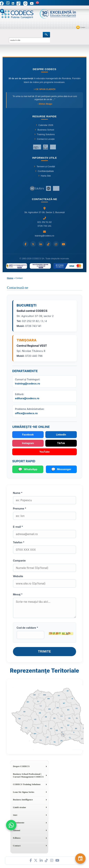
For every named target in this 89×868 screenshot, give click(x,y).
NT (64, 703)
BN (49, 699)
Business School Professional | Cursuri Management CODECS (28, 775)
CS (26, 728)
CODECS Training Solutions (27, 784)
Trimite (44, 651)
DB (57, 730)
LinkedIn (61, 435)
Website (18, 576)
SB (46, 717)
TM (19, 719)
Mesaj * (18, 594)
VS (77, 708)
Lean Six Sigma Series (24, 792)
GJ (38, 728)
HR (58, 708)
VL (46, 726)
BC (68, 710)
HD (35, 719)
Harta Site (45, 176)
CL (70, 738)
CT (82, 739)
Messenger (61, 469)
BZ (68, 725)
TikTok (61, 443)
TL (84, 728)
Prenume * (20, 509)
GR (61, 741)
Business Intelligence (23, 800)
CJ (41, 706)
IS (72, 699)
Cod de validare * (27, 628)
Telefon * (19, 542)
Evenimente (19, 823)
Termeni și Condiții (44, 166)
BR (76, 728)
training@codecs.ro (28, 384)
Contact (83, 27)
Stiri (15, 815)
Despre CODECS (21, 766)
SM (34, 695)
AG (51, 728)
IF (62, 732)
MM (44, 695)
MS (50, 709)
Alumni (17, 830)
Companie (19, 561)
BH (28, 702)
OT (48, 737)
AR (24, 712)
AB (40, 713)
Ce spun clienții (44, 89)
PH (62, 728)
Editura (17, 838)
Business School (44, 130)
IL (74, 732)
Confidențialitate (44, 171)
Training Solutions (45, 134)
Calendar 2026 (44, 125)
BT (68, 691)
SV (59, 696)
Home (10, 278)
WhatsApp (28, 469)
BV (55, 718)
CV (61, 716)
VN (69, 718)
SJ (38, 701)
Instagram (28, 443)
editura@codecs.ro (27, 398)
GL (77, 718)
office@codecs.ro (26, 413)
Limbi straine (19, 807)
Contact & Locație (44, 139)
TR (55, 742)
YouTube (44, 452)
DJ (41, 740)
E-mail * (18, 527)
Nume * (18, 493)
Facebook (28, 435)
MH (35, 734)
